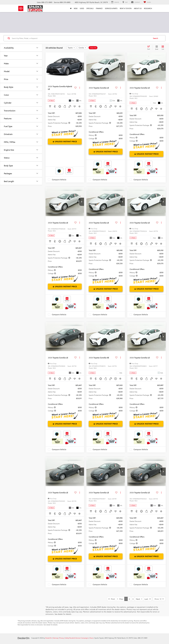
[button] (82, 67)
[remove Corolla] (82, 48)
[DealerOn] (24, 638)
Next (139, 599)
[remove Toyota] (71, 48)
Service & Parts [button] (111, 8)
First (112, 599)
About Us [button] (138, 8)
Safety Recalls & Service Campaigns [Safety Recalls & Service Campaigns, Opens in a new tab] (77, 638)
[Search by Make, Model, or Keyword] (81, 38)
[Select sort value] (149, 48)
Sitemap (55, 638)
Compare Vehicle (59, 180)
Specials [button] (90, 8)
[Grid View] (156, 48)
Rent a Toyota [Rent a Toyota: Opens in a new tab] (126, 8)
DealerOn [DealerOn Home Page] (48, 638)
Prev (120, 599)
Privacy (62, 638)
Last (148, 599)
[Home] (71, 8)
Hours (91, 638)
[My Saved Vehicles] (147, 2)
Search (155, 38)
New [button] (76, 8)
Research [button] (148, 8)
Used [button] (82, 8)
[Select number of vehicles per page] (159, 599)
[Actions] (80, 88)
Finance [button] (99, 8)
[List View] (163, 48)
